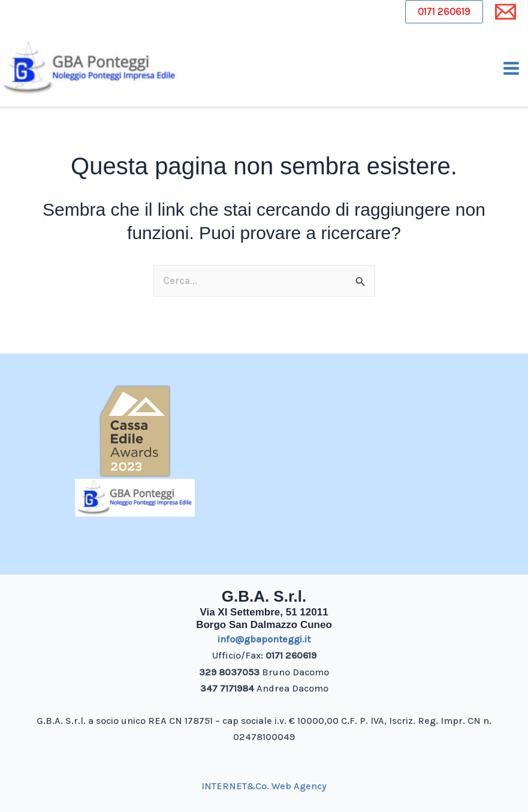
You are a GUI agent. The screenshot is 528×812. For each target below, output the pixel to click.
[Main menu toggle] (512, 68)
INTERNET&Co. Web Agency (264, 786)
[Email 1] (506, 12)
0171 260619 (444, 11)
